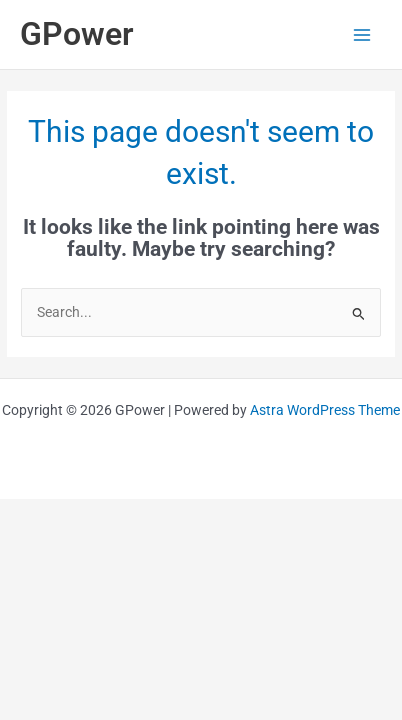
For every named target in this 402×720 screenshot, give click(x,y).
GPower (77, 34)
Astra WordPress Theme (325, 410)
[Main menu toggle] (362, 34)
